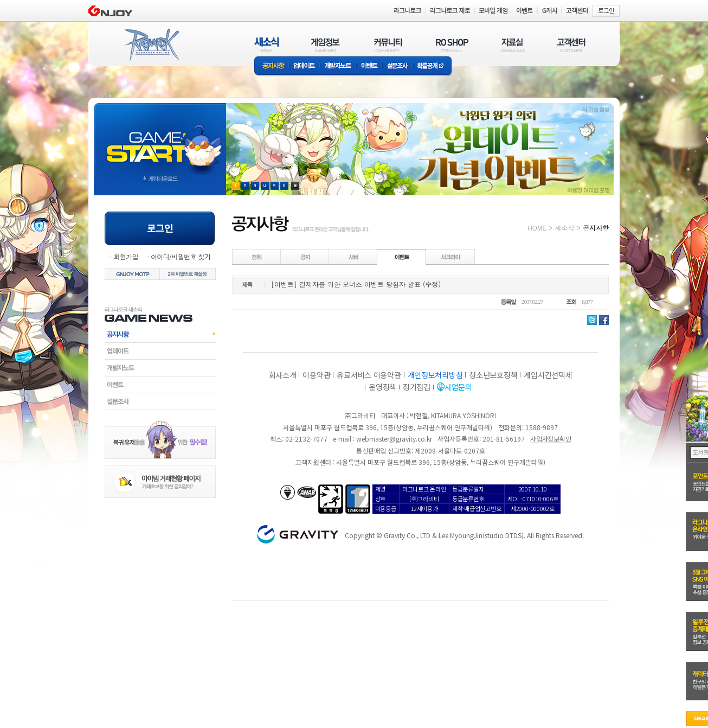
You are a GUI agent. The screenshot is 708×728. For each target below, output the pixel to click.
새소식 (564, 228)
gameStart (160, 139)
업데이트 (304, 66)
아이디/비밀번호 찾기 (181, 256)
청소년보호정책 (493, 375)
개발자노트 (338, 66)
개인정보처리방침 (435, 375)
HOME (537, 228)
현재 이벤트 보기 (295, 186)
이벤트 (369, 66)
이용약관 (316, 375)
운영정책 (382, 387)
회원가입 (126, 256)
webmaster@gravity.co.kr (394, 439)
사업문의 (458, 387)
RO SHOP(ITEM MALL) (452, 45)
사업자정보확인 (551, 439)
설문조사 (398, 66)
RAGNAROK (151, 45)
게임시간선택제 (548, 375)
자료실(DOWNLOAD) (512, 45)
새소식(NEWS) (267, 45)
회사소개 (283, 375)
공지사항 (272, 66)
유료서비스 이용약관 (369, 375)
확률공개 (432, 66)
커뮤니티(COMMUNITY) (388, 45)
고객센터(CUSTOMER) (571, 45)
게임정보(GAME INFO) (326, 45)
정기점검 (417, 387)
